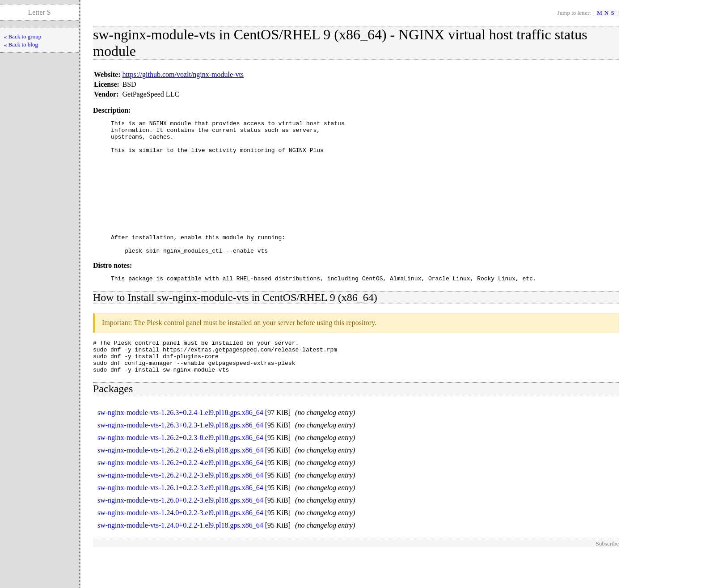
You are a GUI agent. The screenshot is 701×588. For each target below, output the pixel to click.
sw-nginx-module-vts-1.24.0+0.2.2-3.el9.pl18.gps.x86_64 (180, 548)
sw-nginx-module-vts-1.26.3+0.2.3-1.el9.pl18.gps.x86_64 (180, 460)
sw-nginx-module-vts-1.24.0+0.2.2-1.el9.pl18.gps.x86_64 (180, 560)
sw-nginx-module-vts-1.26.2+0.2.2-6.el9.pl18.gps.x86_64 (180, 485)
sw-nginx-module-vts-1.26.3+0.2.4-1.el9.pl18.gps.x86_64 (180, 447)
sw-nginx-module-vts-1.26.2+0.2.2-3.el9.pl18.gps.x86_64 (180, 510)
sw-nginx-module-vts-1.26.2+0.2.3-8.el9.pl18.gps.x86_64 (180, 472)
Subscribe (607, 578)
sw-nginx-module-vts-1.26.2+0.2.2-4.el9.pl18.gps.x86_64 (180, 497)
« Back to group (23, 36)
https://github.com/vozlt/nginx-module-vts (183, 74)
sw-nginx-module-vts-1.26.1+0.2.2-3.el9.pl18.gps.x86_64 (180, 522)
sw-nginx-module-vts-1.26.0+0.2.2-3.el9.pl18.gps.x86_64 (180, 535)
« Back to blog (21, 44)
